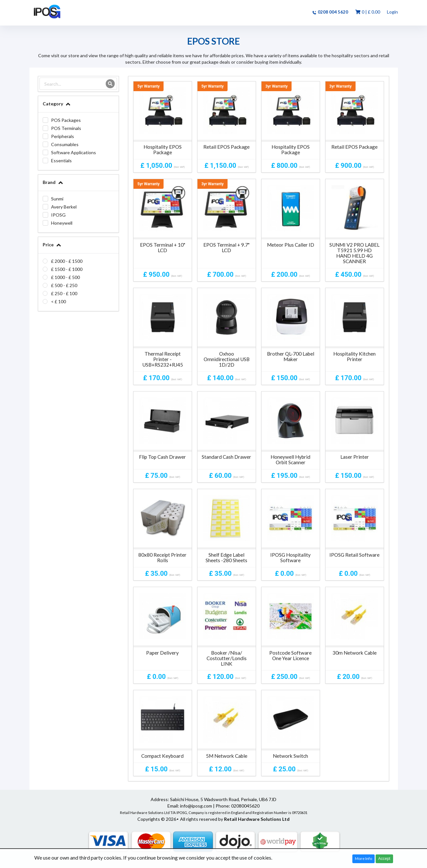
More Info (363, 858)
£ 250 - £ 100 (64, 293)
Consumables (65, 144)
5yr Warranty (149, 86)
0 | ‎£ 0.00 (367, 12)
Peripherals (63, 136)
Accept (384, 859)
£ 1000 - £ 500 (65, 277)
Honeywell (62, 223)
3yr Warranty (277, 86)
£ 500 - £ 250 (64, 285)
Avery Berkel (64, 207)
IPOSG (58, 215)
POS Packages (66, 120)
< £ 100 (59, 301)
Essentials (61, 161)
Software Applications (74, 152)
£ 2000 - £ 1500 (67, 261)
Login (392, 12)
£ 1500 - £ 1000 (67, 269)
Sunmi (57, 199)
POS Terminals (66, 128)
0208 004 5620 (330, 12)
